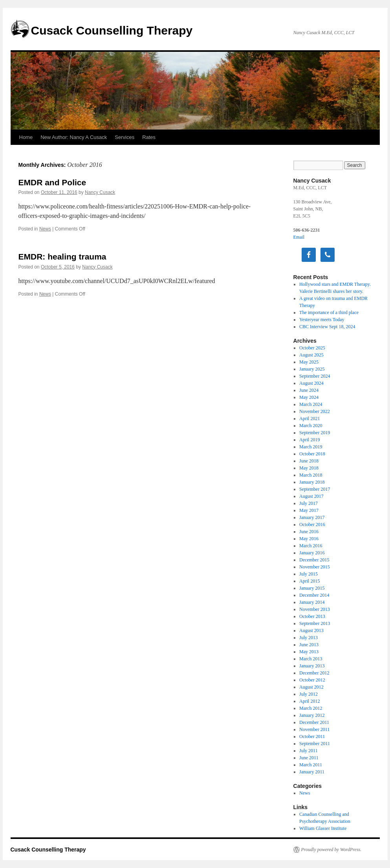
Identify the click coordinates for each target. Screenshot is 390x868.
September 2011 (315, 744)
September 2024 (315, 376)
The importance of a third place (329, 312)
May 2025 (309, 362)
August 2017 (311, 496)
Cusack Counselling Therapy (112, 30)
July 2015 (309, 574)
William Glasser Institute (323, 828)
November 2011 (314, 729)
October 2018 (312, 454)
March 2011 (311, 765)
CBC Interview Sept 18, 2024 (327, 327)
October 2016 (312, 524)
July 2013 (309, 638)
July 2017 (309, 503)
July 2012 (309, 694)
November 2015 (315, 567)
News (45, 229)
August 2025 (311, 355)
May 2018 (309, 468)
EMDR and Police (52, 182)
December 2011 (314, 722)
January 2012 (312, 715)
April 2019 (309, 440)
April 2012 (309, 701)
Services (125, 137)
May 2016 (309, 539)
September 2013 (315, 623)
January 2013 (312, 666)
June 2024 (309, 390)
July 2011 (309, 751)
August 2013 (311, 630)
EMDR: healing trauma (62, 257)
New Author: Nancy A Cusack (74, 137)
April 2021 (309, 418)
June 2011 (309, 758)
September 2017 (315, 489)
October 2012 (312, 680)
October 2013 (312, 616)
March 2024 (311, 404)
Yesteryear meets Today (322, 320)
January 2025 (312, 369)
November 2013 (315, 609)
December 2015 (314, 560)
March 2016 (311, 546)
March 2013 (311, 659)
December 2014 (314, 595)
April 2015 (309, 581)
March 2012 (311, 708)
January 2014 (312, 602)
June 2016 (309, 532)
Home (26, 137)
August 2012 (311, 687)
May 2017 (309, 510)
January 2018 (312, 482)
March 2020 (311, 426)
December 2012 (314, 673)
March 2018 (311, 475)
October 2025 (312, 348)
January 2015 (312, 588)
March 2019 (311, 447)
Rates (149, 137)
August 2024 (311, 383)
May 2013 (309, 652)
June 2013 (309, 645)
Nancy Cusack (100, 192)
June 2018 (309, 461)
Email (299, 237)
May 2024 (309, 397)
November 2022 (315, 411)
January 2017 (312, 517)
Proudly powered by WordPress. (331, 850)
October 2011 (312, 736)
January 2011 (312, 772)
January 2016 (312, 553)
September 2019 (315, 433)
